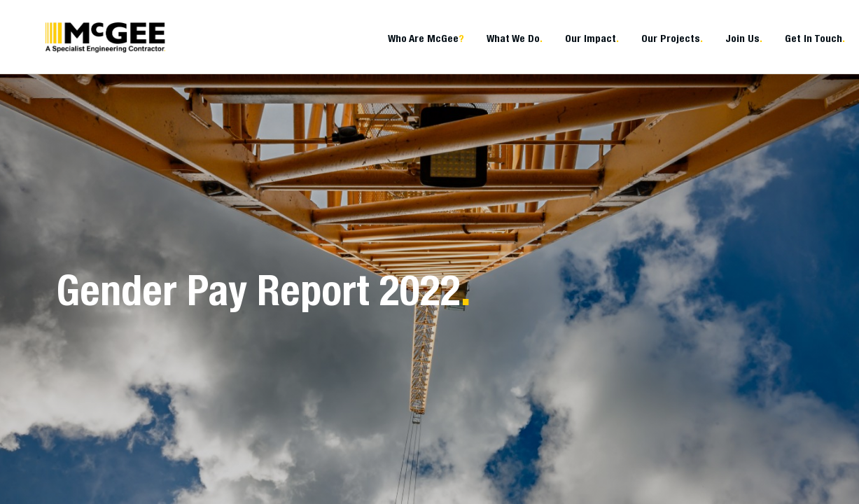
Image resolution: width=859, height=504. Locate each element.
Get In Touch (815, 38)
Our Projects (672, 38)
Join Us (744, 38)
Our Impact (592, 38)
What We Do (515, 38)
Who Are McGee (426, 38)
